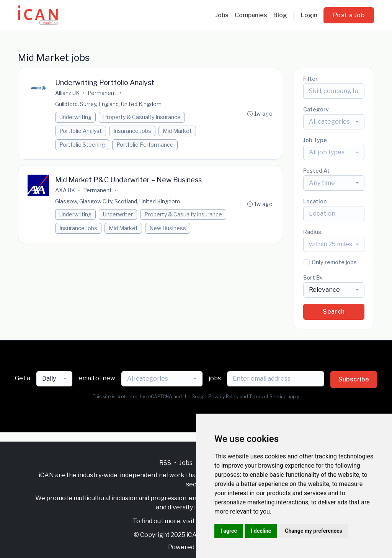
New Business (168, 228)
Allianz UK (67, 93)
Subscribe (354, 379)
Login (309, 15)
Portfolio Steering (82, 145)
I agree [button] (229, 531)
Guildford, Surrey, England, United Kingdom (108, 104)
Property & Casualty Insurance (142, 117)
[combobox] (334, 122)
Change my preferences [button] (313, 531)
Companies (251, 15)
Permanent (102, 93)
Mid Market (177, 131)
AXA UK (65, 190)
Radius (312, 232)
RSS (165, 463)
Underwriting (75, 117)
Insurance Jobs (132, 131)
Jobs (222, 15)
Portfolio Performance (145, 145)
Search (334, 312)
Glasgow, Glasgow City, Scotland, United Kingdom (118, 201)
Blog (280, 15)
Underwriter (118, 214)
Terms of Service (268, 397)
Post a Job (349, 15)
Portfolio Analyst (81, 131)
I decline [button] (261, 531)
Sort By (313, 277)
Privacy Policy (223, 397)
